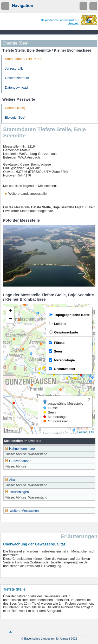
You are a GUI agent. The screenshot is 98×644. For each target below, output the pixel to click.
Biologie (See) (15, 118)
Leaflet (82, 432)
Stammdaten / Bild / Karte (24, 59)
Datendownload (16, 88)
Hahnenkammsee (20, 449)
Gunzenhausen (18, 461)
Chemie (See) (15, 108)
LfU (92, 432)
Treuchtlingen (17, 492)
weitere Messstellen (25, 511)
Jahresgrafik (14, 69)
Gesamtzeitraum (17, 78)
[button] (10, 311)
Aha (10, 480)
